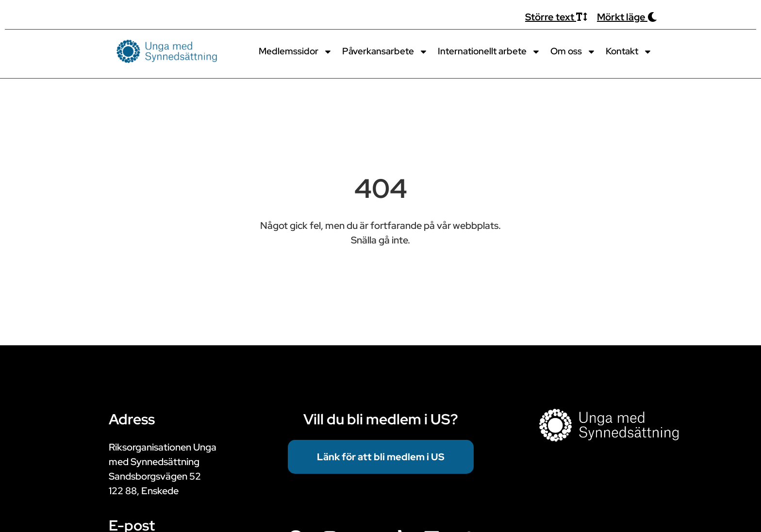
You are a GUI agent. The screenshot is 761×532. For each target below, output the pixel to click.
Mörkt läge (627, 17)
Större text (556, 17)
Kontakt (629, 52)
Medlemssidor (296, 52)
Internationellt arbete (489, 52)
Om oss (573, 52)
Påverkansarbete (385, 52)
